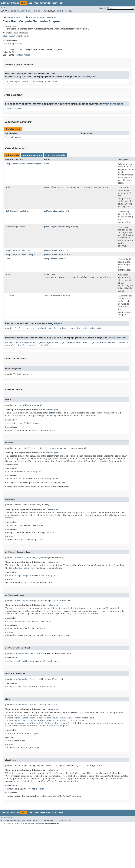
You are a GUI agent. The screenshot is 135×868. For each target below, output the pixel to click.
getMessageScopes (53, 227)
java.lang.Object (11, 26)
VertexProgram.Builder (17, 81)
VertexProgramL (13, 137)
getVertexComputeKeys (103, 342)
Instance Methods (32, 155)
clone (47, 164)
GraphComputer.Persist (18, 250)
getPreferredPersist (55, 250)
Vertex (56, 187)
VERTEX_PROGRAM (13, 109)
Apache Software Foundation (32, 823)
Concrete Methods (55, 155)
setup (47, 259)
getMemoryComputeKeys (55, 211)
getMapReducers (28, 342)
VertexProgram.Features (45, 81)
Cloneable (8, 36)
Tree (36, 3)
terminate (49, 295)
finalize (19, 328)
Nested (13, 11)
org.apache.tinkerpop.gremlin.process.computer (35, 17)
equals (9, 328)
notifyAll (64, 328)
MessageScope (17, 227)
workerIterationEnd (16, 345)
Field (20, 11)
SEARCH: (103, 8)
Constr (28, 11)
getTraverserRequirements (76, 342)
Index (55, 3)
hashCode (42, 328)
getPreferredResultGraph (57, 254)
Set (7, 211)
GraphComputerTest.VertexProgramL (24, 164)
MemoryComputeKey (20, 211)
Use (30, 3)
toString (76, 328)
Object (15, 52)
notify (53, 328)
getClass (31, 328)
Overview (5, 3)
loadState (123, 342)
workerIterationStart (40, 345)
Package (15, 3)
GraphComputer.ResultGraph (20, 254)
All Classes (6, 8)
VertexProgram (22, 36)
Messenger (75, 187)
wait (85, 328)
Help (61, 3)
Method (36, 11)
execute (48, 187)
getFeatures (12, 342)
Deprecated (45, 3)
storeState (49, 274)
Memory (98, 187)
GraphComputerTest (13, 44)
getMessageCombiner (49, 342)
